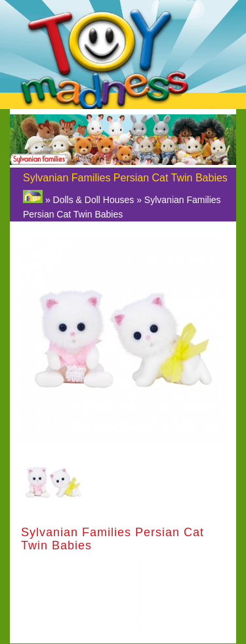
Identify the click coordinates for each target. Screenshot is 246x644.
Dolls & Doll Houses (94, 200)
